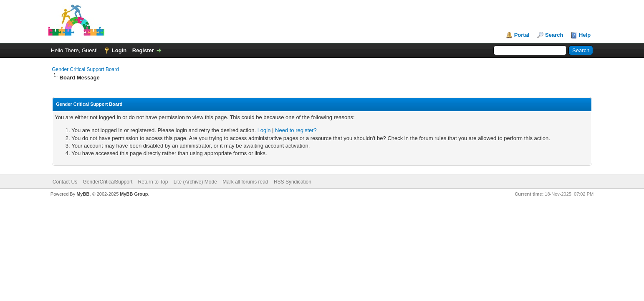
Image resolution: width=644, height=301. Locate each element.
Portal (522, 35)
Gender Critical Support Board (85, 69)
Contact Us (65, 182)
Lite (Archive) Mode (195, 182)
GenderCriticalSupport (108, 182)
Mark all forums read (245, 182)
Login (119, 50)
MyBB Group (134, 194)
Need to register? (296, 130)
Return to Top (153, 182)
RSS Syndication (293, 182)
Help (585, 35)
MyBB (83, 194)
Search (554, 35)
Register (143, 50)
